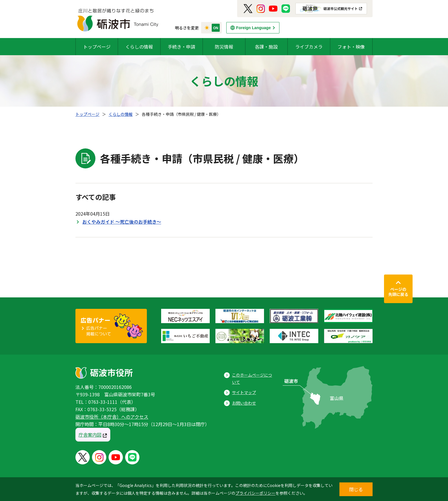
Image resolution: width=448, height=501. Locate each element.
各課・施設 (266, 47)
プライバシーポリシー (255, 493)
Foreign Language (253, 28)
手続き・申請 (181, 47)
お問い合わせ (244, 403)
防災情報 (224, 47)
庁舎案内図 (90, 435)
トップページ (97, 47)
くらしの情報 (139, 47)
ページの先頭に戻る (398, 292)
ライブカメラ (309, 47)
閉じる (356, 489)
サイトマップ (244, 392)
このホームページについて (252, 378)
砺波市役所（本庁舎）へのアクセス (112, 417)
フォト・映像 (351, 47)
